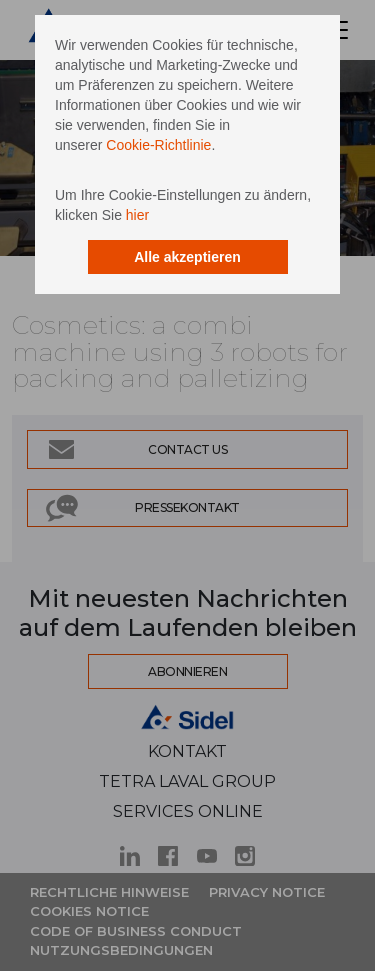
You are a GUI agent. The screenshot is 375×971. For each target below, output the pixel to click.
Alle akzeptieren (187, 257)
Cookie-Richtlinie (158, 145)
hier (137, 215)
